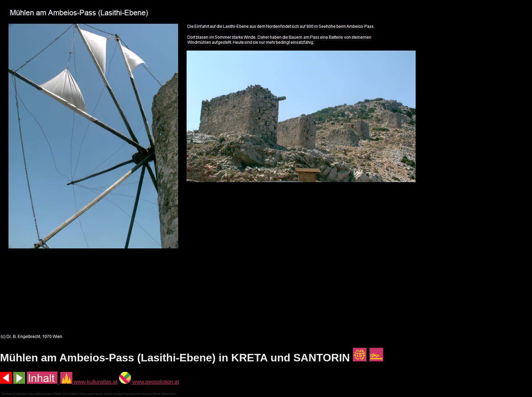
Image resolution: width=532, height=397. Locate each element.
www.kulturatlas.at (89, 382)
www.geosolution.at (149, 382)
